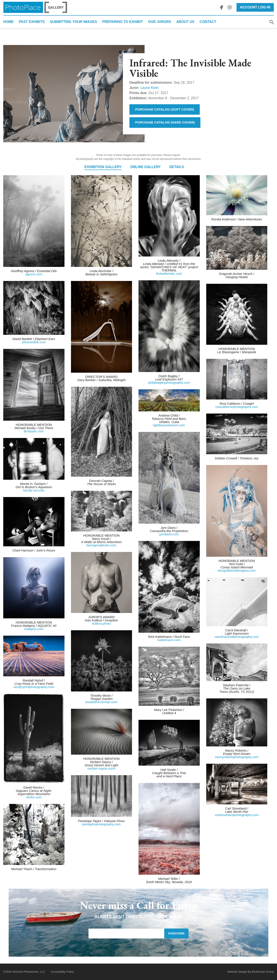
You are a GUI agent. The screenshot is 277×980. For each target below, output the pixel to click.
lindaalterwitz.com (169, 273)
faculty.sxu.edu (34, 490)
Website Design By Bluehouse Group (251, 972)
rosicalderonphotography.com (237, 407)
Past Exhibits (32, 22)
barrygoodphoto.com (101, 545)
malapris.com (34, 629)
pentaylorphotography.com (102, 824)
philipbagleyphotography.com (169, 383)
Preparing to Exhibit (122, 22)
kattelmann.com (169, 640)
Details (177, 167)
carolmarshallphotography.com (237, 637)
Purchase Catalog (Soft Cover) (165, 109)
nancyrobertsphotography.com (237, 757)
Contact (208, 22)
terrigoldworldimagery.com (237, 570)
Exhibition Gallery (103, 167)
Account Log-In (255, 7)
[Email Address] (126, 933)
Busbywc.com (34, 431)
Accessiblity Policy (62, 972)
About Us (185, 22)
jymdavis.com (169, 534)
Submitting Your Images (74, 22)
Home (8, 22)
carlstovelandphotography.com (237, 815)
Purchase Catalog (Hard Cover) (165, 122)
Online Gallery (146, 167)
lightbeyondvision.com (169, 425)
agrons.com (34, 274)
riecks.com (34, 797)
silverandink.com (34, 342)
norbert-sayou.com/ (101, 768)
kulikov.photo (101, 623)
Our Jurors (160, 22)
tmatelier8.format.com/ (101, 702)
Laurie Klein (150, 88)
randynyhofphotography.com (34, 687)
